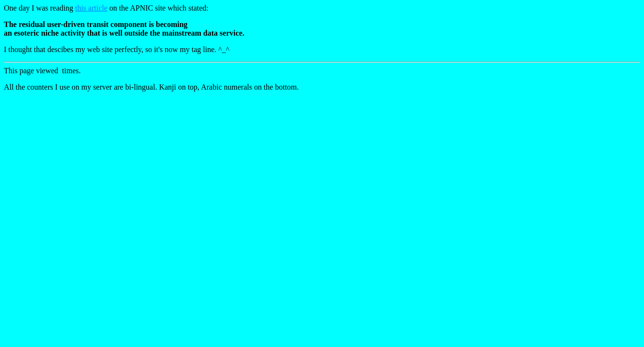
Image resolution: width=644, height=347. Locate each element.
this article (91, 8)
